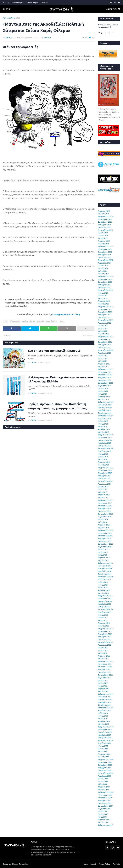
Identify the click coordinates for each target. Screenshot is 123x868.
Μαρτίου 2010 (104, 724)
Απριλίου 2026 (104, 211)
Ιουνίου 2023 (103, 296)
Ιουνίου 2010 (103, 716)
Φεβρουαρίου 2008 (106, 792)
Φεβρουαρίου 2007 (106, 825)
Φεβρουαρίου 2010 (106, 727)
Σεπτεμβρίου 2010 (105, 708)
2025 (18, 18)
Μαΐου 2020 (103, 394)
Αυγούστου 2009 (105, 743)
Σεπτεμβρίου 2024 (105, 260)
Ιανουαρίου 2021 (105, 372)
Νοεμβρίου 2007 (105, 800)
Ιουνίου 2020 (103, 391)
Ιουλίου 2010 (103, 713)
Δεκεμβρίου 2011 (105, 667)
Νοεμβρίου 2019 (105, 410)
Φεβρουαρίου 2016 (106, 530)
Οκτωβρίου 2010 (105, 705)
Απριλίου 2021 (104, 364)
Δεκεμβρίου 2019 (105, 407)
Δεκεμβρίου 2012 (105, 634)
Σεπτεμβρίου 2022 (105, 320)
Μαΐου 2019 (103, 427)
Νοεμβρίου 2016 (105, 508)
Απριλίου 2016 (104, 525)
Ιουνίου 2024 (103, 268)
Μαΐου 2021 (103, 361)
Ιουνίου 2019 (103, 424)
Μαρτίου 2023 (104, 304)
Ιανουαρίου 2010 (105, 730)
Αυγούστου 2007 (105, 809)
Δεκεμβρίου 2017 (105, 473)
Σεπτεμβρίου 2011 (105, 675)
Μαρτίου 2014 (104, 593)
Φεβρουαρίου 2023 (106, 307)
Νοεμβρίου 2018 (105, 443)
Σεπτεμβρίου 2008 (105, 773)
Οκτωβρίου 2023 (105, 287)
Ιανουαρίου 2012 (105, 664)
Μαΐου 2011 (103, 686)
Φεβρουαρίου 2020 (106, 402)
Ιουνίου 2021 (103, 358)
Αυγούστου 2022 (105, 323)
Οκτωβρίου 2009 (105, 738)
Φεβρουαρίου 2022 (106, 337)
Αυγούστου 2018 (105, 451)
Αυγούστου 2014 (105, 579)
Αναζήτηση (112, 9)
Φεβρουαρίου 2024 (106, 276)
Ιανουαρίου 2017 (105, 503)
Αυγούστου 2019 (105, 418)
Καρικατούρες (32, 3)
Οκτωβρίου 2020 (105, 380)
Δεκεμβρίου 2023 (105, 282)
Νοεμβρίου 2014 (105, 571)
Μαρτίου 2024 (104, 274)
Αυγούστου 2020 (105, 386)
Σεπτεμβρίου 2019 (105, 416)
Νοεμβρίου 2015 (105, 538)
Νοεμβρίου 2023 (105, 285)
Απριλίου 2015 (104, 558)
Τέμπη (62, 321)
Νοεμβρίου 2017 (105, 476)
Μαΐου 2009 (103, 751)
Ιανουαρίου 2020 (105, 405)
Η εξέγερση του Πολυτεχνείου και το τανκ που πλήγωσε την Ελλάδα (60, 379)
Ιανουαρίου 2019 (105, 437)
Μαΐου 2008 (103, 784)
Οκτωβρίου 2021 (105, 347)
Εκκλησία (40, 321)
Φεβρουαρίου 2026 (106, 216)
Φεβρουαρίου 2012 (106, 661)
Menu (8, 9)
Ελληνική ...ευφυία (106, 33)
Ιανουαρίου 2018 (105, 470)
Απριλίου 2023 (104, 301)
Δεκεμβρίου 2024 (105, 252)
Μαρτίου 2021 (104, 367)
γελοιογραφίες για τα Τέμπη (65, 314)
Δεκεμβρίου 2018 (105, 440)
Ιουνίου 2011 (103, 683)
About (93, 864)
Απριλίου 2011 (104, 689)
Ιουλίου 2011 (103, 680)
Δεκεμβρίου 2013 (105, 601)
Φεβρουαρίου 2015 (106, 563)
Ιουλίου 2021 (103, 356)
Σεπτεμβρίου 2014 (105, 577)
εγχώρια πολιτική (28, 321)
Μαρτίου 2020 (104, 399)
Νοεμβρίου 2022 (105, 315)
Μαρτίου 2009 (104, 757)
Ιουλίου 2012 (103, 648)
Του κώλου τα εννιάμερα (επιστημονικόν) (108, 26)
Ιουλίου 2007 (103, 811)
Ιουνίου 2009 (103, 749)
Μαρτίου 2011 (104, 691)
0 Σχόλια (47, 37)
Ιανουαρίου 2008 (105, 795)
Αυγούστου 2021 (105, 353)
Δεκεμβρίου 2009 (105, 732)
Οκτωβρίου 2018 (105, 446)
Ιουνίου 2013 (103, 618)
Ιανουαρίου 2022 (105, 339)
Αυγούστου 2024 (105, 263)
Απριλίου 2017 (104, 495)
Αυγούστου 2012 (105, 645)
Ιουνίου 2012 (103, 650)
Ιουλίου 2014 (103, 582)
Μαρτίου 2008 (104, 790)
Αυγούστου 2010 (105, 710)
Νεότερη (8, 336)
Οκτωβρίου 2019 (105, 413)
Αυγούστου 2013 (105, 612)
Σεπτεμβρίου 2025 (105, 230)
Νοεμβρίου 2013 (105, 604)
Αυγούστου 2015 (105, 547)
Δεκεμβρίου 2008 (105, 765)
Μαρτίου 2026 (104, 214)
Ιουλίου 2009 (103, 746)
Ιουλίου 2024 (103, 266)
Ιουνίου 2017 (103, 489)
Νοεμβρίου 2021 (105, 345)
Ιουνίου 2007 (103, 814)
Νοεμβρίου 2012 (105, 637)
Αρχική (6, 3)
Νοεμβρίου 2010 (105, 702)
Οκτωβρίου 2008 (105, 770)
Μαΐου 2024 (103, 271)
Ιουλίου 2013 (103, 615)
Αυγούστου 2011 (105, 678)
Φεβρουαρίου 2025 (106, 246)
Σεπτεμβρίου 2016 (105, 514)
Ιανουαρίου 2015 (105, 566)
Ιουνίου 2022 (103, 328)
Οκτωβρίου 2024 (105, 257)
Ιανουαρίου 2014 (105, 598)
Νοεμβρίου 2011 (105, 669)
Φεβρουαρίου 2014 (106, 596)
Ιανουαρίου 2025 (105, 249)
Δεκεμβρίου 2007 (105, 798)
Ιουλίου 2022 (103, 326)
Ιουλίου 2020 (103, 388)
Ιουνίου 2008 (103, 781)
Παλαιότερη (88, 336)
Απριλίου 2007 (104, 820)
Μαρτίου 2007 (104, 822)
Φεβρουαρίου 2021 (106, 369)
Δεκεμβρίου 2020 (105, 375)
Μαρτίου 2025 (104, 244)
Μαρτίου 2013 (104, 626)
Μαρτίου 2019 (104, 432)
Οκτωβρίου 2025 (105, 227)
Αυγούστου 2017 (105, 484)
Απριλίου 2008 (104, 787)
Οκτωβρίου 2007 (105, 803)
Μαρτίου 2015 (104, 560)
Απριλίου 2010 (104, 721)
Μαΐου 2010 (103, 719)
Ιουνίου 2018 (103, 457)
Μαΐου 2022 (103, 331)
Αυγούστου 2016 (105, 517)
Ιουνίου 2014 (103, 585)
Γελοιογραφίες (18, 3)
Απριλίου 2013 (104, 623)
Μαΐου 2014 (103, 588)
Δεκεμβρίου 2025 (105, 222)
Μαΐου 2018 (103, 459)
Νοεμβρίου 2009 (105, 735)
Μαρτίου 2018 (104, 465)
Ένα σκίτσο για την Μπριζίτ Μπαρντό (54, 351)
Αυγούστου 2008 (105, 776)
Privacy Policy (104, 864)
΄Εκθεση (45, 3)
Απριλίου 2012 (104, 656)
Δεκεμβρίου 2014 (105, 569)
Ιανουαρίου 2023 (105, 309)
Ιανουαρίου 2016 (105, 533)
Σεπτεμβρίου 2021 (105, 350)
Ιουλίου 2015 (103, 549)
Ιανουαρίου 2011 (105, 697)
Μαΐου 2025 (103, 238)
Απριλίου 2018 (104, 462)
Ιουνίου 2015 (103, 552)
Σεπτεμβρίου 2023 (105, 290)
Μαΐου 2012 (103, 653)
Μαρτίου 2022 (104, 334)
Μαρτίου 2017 (104, 498)
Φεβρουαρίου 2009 (106, 760)
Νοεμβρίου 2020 (105, 377)
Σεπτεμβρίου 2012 (105, 642)
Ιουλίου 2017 (103, 487)
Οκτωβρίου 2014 (105, 574)
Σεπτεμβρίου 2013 (105, 609)
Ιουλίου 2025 (103, 233)
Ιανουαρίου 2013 (105, 631)
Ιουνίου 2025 (103, 236)
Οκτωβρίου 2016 (105, 511)
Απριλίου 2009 (104, 754)
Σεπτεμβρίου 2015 (105, 544)
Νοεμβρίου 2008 (105, 768)
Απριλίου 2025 (104, 241)
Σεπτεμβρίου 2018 (105, 448)
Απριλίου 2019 (104, 429)
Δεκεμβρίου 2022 (105, 312)
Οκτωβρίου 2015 (105, 541)
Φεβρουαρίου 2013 (106, 629)
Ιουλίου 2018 (103, 454)
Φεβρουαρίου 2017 (106, 500)
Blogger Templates (20, 864)
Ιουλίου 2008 (103, 779)
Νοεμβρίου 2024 (105, 255)
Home (85, 864)
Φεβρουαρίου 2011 (106, 694)
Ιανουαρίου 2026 (105, 219)
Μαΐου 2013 (103, 620)
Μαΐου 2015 (103, 555)
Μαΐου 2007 (103, 817)
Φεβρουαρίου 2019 (106, 435)
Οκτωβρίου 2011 (105, 672)
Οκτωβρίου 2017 (105, 478)
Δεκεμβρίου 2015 (105, 536)
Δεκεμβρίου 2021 (105, 342)
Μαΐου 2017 (103, 492)
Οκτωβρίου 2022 (105, 317)
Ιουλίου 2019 (103, 421)
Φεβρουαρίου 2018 (106, 468)
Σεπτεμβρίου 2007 (105, 806)
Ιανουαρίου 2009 (105, 762)
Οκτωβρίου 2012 (105, 639)
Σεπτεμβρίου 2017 (105, 481)
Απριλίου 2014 (104, 590)
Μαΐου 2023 (103, 298)
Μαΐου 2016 (103, 522)
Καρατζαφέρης (52, 321)
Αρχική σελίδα (9, 18)
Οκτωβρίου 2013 (105, 607)
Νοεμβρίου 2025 (105, 225)
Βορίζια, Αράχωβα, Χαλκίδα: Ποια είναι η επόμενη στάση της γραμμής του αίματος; (57, 406)
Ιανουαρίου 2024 (105, 279)
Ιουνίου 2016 (103, 519)
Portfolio (117, 864)
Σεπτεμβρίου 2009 (105, 740)
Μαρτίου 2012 (104, 659)
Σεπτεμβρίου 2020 (105, 383)
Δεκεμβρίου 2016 (105, 506)
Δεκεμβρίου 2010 (105, 699)
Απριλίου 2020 (104, 397)
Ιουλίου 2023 (103, 293)
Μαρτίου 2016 (104, 528)
